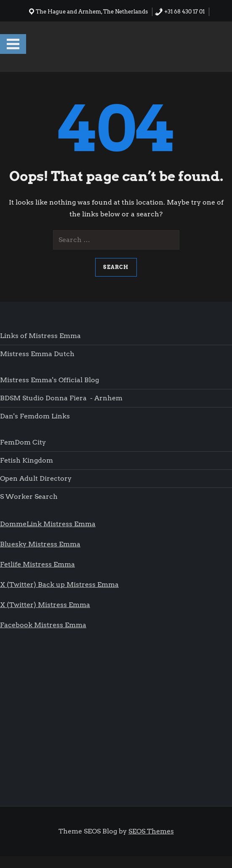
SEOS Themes (151, 831)
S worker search (29, 497)
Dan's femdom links (35, 416)
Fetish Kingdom (27, 460)
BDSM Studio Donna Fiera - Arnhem (61, 398)
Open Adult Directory (36, 478)
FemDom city (23, 442)
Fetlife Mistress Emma (37, 564)
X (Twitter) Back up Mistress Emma (59, 584)
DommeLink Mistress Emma (48, 524)
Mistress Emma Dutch (37, 354)
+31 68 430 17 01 (180, 12)
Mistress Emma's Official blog (49, 380)
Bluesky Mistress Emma (40, 544)
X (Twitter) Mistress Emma (45, 605)
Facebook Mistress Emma (43, 625)
